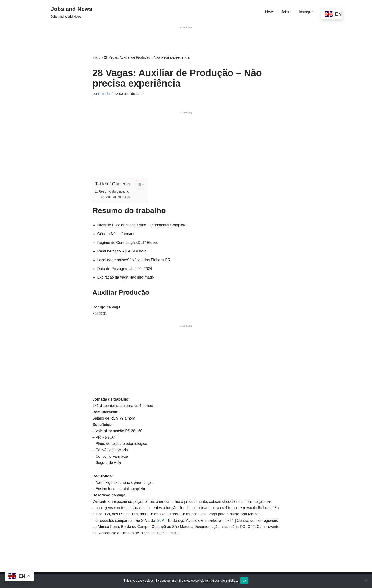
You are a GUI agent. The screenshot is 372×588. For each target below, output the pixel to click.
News (270, 12)
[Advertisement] (186, 40)
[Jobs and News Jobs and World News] (72, 12)
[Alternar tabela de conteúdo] (138, 185)
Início (96, 57)
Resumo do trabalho (114, 191)
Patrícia (104, 93)
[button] (291, 12)
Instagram (307, 12)
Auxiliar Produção (118, 197)
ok (244, 581)
